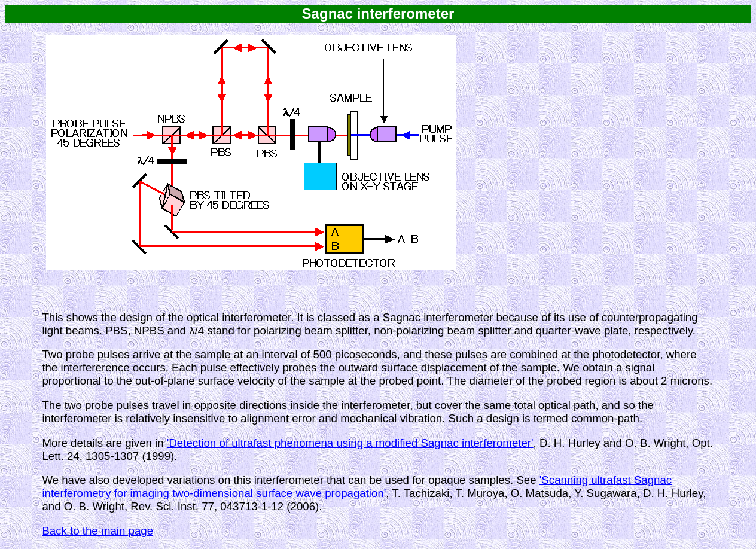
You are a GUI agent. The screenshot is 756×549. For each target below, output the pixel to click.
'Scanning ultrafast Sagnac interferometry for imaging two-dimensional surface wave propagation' (357, 487)
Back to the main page (97, 531)
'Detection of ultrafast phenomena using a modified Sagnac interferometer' (350, 443)
